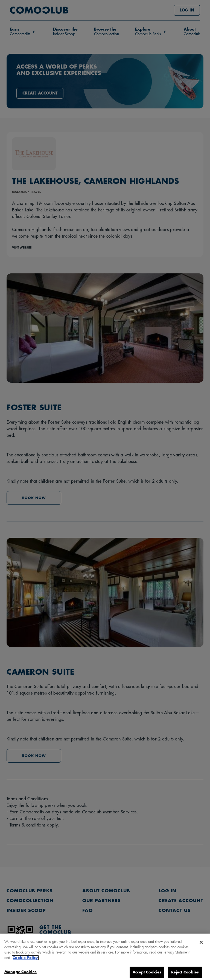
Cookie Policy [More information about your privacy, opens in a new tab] (25, 962)
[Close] (201, 947)
